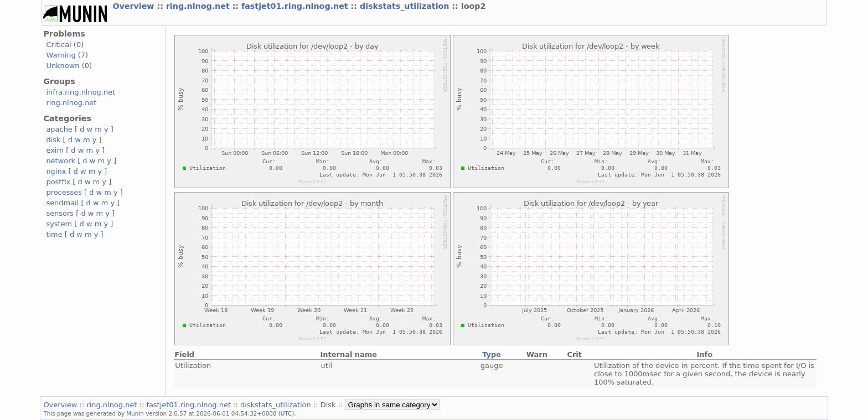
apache (59, 129)
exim (55, 150)
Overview (135, 6)
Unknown (63, 66)
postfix (58, 182)
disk (53, 140)
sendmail (62, 203)
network (61, 161)
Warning (61, 55)
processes (64, 192)
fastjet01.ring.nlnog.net (296, 6)
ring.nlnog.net (199, 6)
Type (492, 354)
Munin (135, 413)
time (54, 234)
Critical (58, 45)
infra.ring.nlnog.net (81, 92)
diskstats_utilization (406, 6)
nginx (56, 171)
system (59, 224)
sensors (60, 213)
